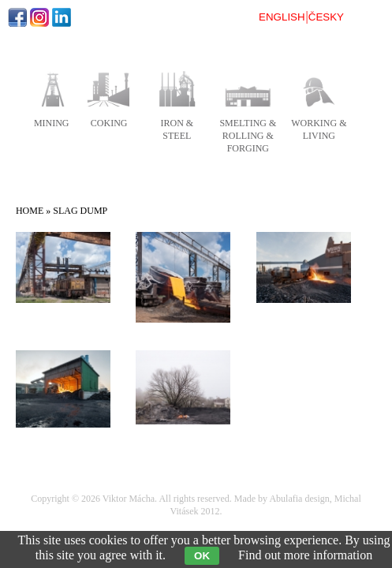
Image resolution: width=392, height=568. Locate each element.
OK (202, 556)
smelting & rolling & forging (248, 136)
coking (109, 123)
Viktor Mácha (129, 499)
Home (30, 211)
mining (52, 123)
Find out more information (305, 555)
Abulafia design (299, 499)
